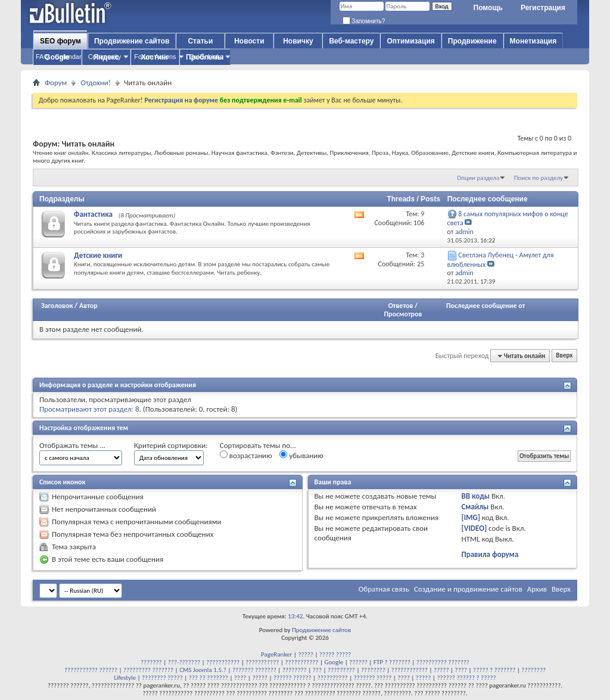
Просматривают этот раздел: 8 (89, 409)
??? (317, 670)
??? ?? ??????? (208, 678)
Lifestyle (125, 678)
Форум (56, 83)
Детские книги (98, 255)
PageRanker (276, 654)
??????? (151, 662)
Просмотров (403, 314)
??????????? (223, 662)
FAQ (42, 57)
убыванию (301, 455)
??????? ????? (373, 678)
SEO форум (60, 41)
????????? (341, 670)
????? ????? (335, 654)
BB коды (475, 496)
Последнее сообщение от (485, 306)
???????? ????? (162, 678)
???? (461, 670)
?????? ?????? (292, 678)
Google (334, 662)
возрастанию (246, 455)
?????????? (333, 678)
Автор (88, 306)
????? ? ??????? (494, 670)
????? (306, 654)
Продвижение (472, 41)
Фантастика (93, 214)
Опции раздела (478, 178)
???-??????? (184, 662)
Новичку (298, 41)
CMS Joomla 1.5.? (203, 670)
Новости (249, 41)
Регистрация (543, 8)
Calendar (68, 57)
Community (105, 57)
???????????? (410, 670)
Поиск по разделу (539, 178)
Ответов (401, 306)
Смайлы (475, 507)
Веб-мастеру (351, 41)
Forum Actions (155, 57)
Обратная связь (384, 589)
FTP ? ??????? (392, 662)
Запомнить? (364, 21)
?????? (358, 662)
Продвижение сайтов (132, 41)
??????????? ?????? (91, 670)
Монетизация (533, 41)
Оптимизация (410, 41)
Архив (537, 589)
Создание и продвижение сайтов (468, 589)
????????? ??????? (148, 670)
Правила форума (490, 554)
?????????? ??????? (443, 662)
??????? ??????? (254, 670)
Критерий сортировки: (171, 445)
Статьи (200, 41)
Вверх (564, 356)
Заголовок (57, 306)
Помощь (488, 8)
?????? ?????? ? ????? (466, 678)
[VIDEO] (474, 528)
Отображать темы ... (72, 445)
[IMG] (471, 517)
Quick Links (206, 57)
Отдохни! (96, 83)
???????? (295, 670)
